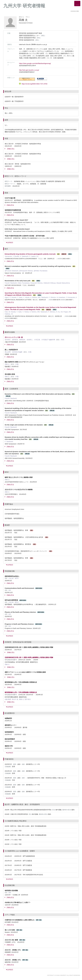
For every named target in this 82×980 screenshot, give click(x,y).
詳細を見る (10, 149)
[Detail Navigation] (77, 4)
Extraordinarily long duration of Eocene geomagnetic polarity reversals (30, 254)
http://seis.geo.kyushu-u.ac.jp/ (29, 70)
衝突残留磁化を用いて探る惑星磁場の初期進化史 (21, 692)
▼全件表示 (9, 243)
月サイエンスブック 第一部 (14, 337)
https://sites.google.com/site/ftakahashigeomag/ (35, 63)
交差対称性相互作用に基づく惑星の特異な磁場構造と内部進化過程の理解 (29, 657)
